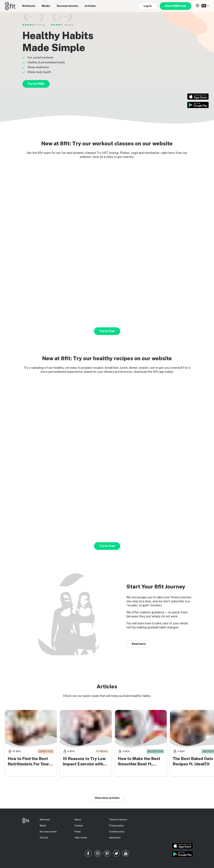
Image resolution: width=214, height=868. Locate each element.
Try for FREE (36, 84)
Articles (90, 6)
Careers (79, 826)
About (78, 820)
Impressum (115, 838)
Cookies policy (117, 832)
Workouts (29, 6)
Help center (81, 838)
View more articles (107, 798)
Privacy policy (116, 826)
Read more (139, 644)
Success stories (67, 6)
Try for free (107, 331)
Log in (148, 6)
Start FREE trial (175, 6)
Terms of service (118, 820)
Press (77, 832)
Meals (46, 6)
